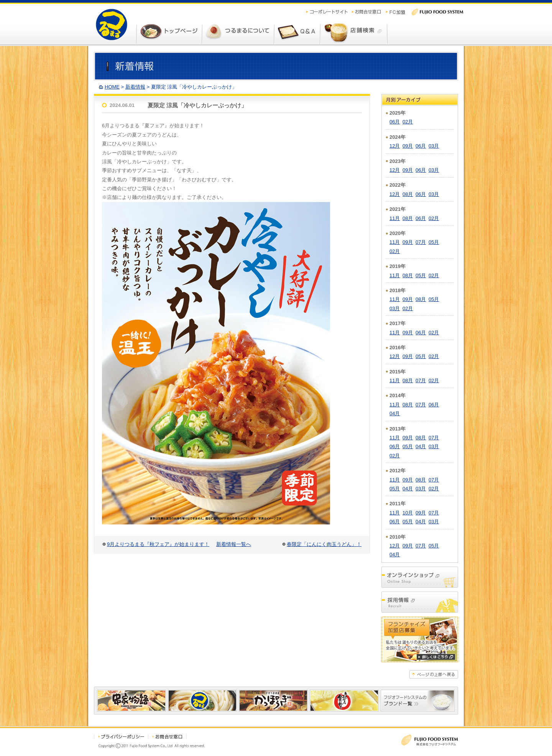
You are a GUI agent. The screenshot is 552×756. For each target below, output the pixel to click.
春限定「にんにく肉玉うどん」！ (324, 544)
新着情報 (135, 87)
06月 (395, 122)
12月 (395, 146)
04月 (395, 413)
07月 (421, 242)
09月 (408, 146)
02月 (408, 122)
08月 (408, 194)
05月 (434, 242)
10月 (408, 513)
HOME (112, 87)
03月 (434, 146)
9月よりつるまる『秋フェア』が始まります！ (158, 544)
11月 (395, 218)
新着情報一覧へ (234, 544)
